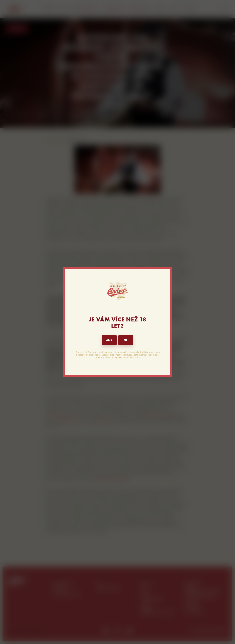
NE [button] (126, 340)
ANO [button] (109, 340)
